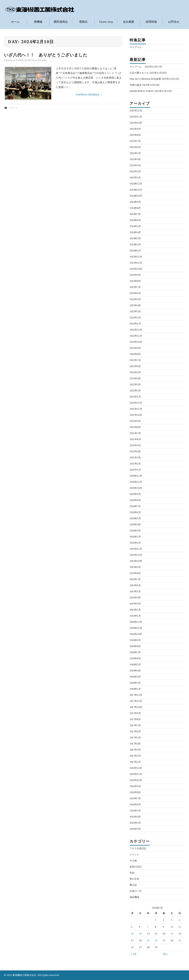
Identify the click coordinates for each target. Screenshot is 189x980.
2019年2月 (135, 610)
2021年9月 (135, 421)
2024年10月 (136, 196)
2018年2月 (135, 683)
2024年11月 (136, 190)
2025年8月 (135, 135)
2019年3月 (135, 603)
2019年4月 (135, 597)
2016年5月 (135, 810)
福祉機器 (134, 897)
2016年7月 (135, 798)
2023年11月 (136, 263)
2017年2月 (135, 756)
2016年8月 (135, 792)
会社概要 (129, 22)
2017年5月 (135, 737)
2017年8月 (135, 719)
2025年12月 (136, 110)
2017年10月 (136, 707)
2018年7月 (135, 652)
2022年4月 (135, 378)
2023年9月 (135, 275)
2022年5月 (135, 372)
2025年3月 (135, 165)
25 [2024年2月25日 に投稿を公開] (180, 940)
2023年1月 (135, 323)
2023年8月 (135, 281)
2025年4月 (135, 159)
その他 (133, 860)
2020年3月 (135, 530)
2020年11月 (136, 482)
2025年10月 (136, 123)
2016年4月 (135, 816)
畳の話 (133, 885)
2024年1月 (135, 250)
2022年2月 (135, 390)
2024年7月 (135, 214)
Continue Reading (89, 94)
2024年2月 (135, 244)
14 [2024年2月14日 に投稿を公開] (148, 934)
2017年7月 (135, 725)
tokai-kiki (41, 60)
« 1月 (134, 954)
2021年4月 (135, 451)
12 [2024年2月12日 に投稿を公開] (132, 934)
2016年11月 (136, 774)
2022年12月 (136, 330)
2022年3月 (135, 384)
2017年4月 (135, 743)
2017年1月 (135, 762)
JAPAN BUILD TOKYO (142, 91)
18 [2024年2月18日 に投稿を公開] (180, 934)
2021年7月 (135, 433)
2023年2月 (135, 317)
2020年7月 (135, 506)
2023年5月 (135, 299)
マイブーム (137, 47)
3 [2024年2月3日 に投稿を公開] (171, 920)
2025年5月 (135, 153)
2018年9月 (135, 640)
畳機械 (38, 22)
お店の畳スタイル (139, 73)
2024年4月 (135, 232)
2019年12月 (136, 549)
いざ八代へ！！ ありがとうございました (46, 55)
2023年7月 (135, 287)
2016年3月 (135, 823)
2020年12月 (136, 476)
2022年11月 (136, 336)
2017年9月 (135, 713)
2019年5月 (135, 591)
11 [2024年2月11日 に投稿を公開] (180, 927)
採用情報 (151, 22)
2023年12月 (136, 256)
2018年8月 (135, 646)
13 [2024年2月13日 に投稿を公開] (140, 934)
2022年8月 (135, 354)
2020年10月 (136, 488)
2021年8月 (135, 427)
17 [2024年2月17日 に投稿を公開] (172, 934)
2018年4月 (135, 670)
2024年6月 (135, 220)
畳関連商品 (61, 22)
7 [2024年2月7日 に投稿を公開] (148, 927)
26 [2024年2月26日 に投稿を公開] (132, 947)
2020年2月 (135, 536)
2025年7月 (135, 141)
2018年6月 (135, 658)
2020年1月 (135, 543)
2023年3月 (135, 311)
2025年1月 (135, 177)
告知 (132, 873)
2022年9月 (135, 348)
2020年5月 (135, 518)
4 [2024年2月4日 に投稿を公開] (179, 920)
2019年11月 (136, 555)
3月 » (165, 954)
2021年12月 (136, 403)
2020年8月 (135, 500)
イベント (13, 107)
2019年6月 (135, 585)
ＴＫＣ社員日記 (138, 848)
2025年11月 (136, 116)
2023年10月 (136, 269)
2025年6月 (135, 147)
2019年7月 (135, 579)
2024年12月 (136, 183)
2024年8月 (135, 208)
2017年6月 (135, 731)
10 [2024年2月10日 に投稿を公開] (172, 927)
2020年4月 (135, 524)
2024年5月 (135, 226)
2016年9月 (135, 786)
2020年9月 (135, 494)
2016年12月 (136, 768)
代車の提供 (136, 85)
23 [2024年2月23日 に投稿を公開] (164, 940)
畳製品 (83, 22)
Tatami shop (106, 22)
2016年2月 (135, 829)
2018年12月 (136, 622)
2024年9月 (135, 202)
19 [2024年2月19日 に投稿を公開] (132, 940)
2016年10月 (136, 780)
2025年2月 (135, 171)
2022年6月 (135, 366)
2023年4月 (135, 305)
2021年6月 (135, 439)
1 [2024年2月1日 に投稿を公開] (156, 920)
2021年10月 (136, 415)
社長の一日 (136, 891)
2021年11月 (136, 409)
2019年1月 (135, 616)
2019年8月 (135, 573)
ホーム (15, 22)
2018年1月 (135, 689)
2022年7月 (135, 360)
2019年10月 (136, 561)
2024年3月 (135, 238)
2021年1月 (135, 470)
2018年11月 (136, 628)
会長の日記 (136, 866)
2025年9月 (135, 129)
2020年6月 (135, 512)
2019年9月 (135, 567)
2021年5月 (135, 445)
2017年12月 (136, 695)
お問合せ (174, 22)
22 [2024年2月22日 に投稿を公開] (156, 940)
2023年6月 (135, 293)
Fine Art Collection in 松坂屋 (145, 79)
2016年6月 (135, 804)
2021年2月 (135, 463)
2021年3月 (135, 457)
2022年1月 (135, 396)
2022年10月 (136, 342)
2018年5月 (135, 664)
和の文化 (134, 879)
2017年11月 (136, 701)
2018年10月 (136, 634)
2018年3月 (135, 676)
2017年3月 (135, 750)
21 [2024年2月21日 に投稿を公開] (148, 940)
